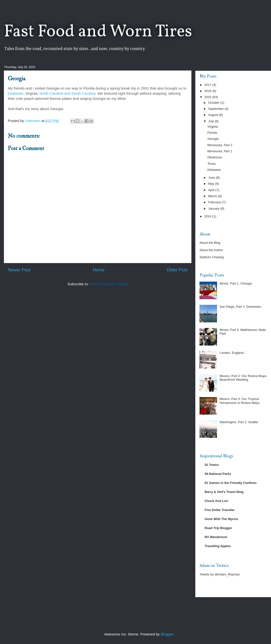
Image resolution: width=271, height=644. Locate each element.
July (212, 121)
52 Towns (212, 465)
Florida (212, 133)
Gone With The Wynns (221, 519)
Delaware (16, 93)
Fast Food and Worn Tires (98, 32)
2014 (208, 216)
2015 (208, 97)
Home (99, 270)
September (216, 109)
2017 (208, 85)
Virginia (213, 127)
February (215, 202)
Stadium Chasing (212, 257)
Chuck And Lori (216, 501)
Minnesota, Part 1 (220, 151)
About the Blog (210, 243)
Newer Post (19, 270)
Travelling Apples (218, 546)
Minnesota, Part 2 (220, 145)
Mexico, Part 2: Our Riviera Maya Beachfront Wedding (243, 378)
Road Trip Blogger (218, 528)
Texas (211, 164)
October (214, 103)
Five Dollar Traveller (220, 510)
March (213, 196)
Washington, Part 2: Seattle (239, 422)
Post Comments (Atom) (109, 284)
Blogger (167, 634)
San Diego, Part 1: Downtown (240, 307)
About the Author (211, 250)
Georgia (213, 139)
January (214, 209)
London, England (231, 353)
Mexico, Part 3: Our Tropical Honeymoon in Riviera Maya (239, 401)
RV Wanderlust (216, 537)
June (212, 178)
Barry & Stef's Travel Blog (224, 492)
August (214, 115)
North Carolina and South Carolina (68, 93)
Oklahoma (214, 157)
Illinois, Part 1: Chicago (236, 283)
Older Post (177, 270)
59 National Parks (218, 474)
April (212, 190)
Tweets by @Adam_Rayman (220, 574)
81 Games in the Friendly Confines (231, 483)
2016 (208, 91)
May (212, 184)
